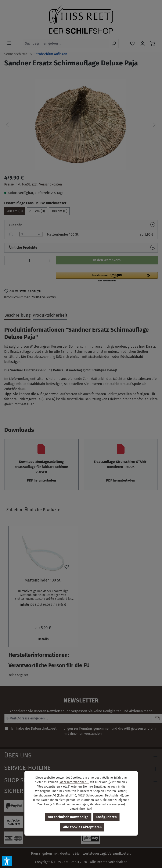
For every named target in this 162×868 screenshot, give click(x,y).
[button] (7, 861)
